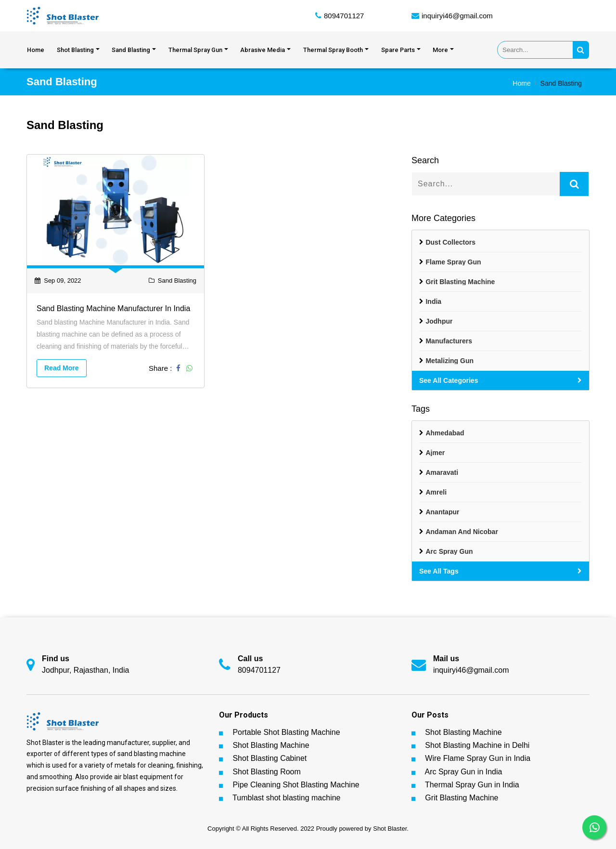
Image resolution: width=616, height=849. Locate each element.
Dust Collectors (450, 242)
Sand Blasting (131, 50)
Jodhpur (439, 321)
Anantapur (442, 512)
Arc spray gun (449, 551)
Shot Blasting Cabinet (269, 758)
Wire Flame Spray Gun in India (478, 758)
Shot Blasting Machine (271, 745)
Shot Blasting (75, 50)
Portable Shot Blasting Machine (286, 732)
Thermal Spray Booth (333, 50)
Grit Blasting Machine (460, 282)
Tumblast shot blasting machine (286, 798)
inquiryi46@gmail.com (457, 16)
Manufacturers (449, 341)
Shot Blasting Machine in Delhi (477, 745)
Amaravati (442, 472)
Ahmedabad (445, 433)
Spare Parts (398, 50)
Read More (62, 368)
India (433, 301)
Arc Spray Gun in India (463, 772)
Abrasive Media (263, 50)
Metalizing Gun (449, 361)
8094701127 (344, 16)
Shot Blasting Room (266, 772)
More (440, 50)
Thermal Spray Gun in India (472, 785)
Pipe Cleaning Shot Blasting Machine (296, 785)
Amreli (436, 492)
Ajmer (435, 453)
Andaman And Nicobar (462, 532)
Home (36, 50)
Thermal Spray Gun (195, 50)
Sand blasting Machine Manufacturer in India (113, 308)
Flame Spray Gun (453, 262)
